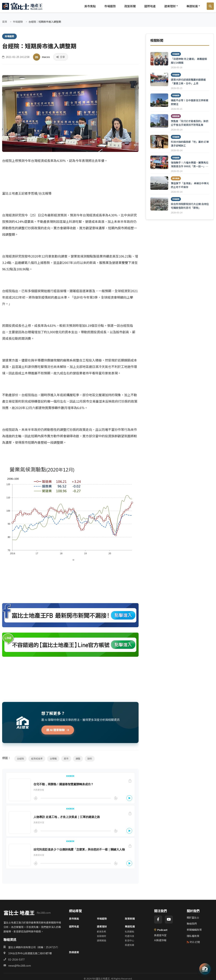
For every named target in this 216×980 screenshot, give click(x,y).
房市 (66, 758)
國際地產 (150, 6)
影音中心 (129, 940)
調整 (78, 758)
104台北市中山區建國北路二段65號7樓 (30, 953)
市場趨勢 (110, 6)
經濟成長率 (37, 758)
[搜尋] (210, 6)
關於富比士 (193, 917)
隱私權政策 (193, 936)
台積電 (53, 758)
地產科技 (129, 936)
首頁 (5, 22)
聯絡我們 (192, 924)
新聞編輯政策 (194, 930)
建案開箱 (101, 940)
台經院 (20, 758)
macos (46, 57)
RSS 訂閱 (193, 942)
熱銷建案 (74, 952)
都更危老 (101, 931)
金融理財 (101, 936)
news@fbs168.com (20, 966)
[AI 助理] (205, 969)
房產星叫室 (160, 935)
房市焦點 (90, 6)
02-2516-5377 (16, 959)
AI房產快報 (160, 940)
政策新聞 (130, 6)
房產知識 (129, 945)
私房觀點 (129, 931)
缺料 (90, 758)
